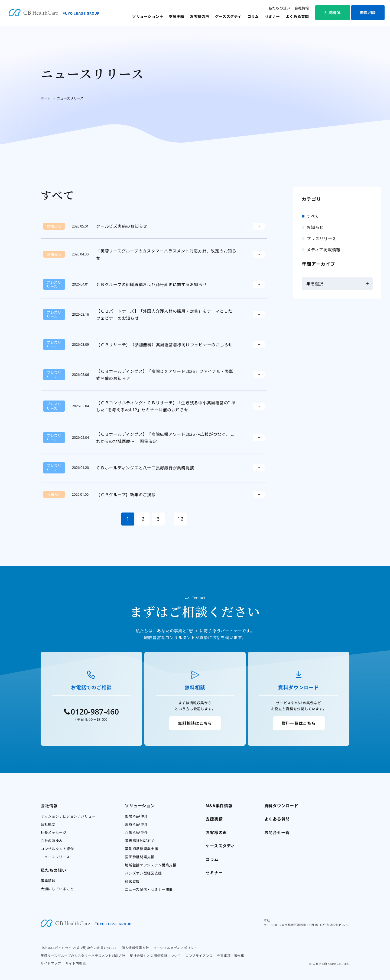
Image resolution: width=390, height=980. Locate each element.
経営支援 (132, 881)
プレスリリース (321, 238)
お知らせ (315, 227)
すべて (313, 216)
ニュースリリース (55, 857)
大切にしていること (57, 889)
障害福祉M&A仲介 (140, 840)
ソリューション (146, 16)
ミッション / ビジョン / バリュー (68, 816)
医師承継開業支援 (140, 857)
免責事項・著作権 (231, 955)
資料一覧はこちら (299, 723)
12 (180, 519)
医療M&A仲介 (136, 824)
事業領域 (48, 881)
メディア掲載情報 (324, 250)
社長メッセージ (54, 832)
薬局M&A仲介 (136, 816)
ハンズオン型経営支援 (143, 873)
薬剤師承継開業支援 (142, 849)
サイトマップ (51, 963)
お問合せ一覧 (277, 832)
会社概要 (48, 824)
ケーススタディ (228, 16)
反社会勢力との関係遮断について (155, 955)
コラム (253, 16)
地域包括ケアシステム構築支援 (151, 865)
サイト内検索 (76, 963)
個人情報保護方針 (135, 948)
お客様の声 (199, 16)
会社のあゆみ (52, 840)
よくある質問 (297, 16)
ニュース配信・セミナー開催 (149, 889)
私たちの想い (279, 8)
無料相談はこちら (195, 723)
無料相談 (368, 12)
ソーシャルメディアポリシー (175, 948)
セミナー (272, 16)
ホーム (46, 98)
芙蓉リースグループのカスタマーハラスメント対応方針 (83, 955)
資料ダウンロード (281, 806)
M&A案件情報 (219, 806)
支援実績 (176, 16)
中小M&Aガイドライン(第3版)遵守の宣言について (79, 948)
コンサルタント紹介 (57, 849)
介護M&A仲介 (136, 832)
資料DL (333, 12)
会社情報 (302, 8)
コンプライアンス (199, 955)
